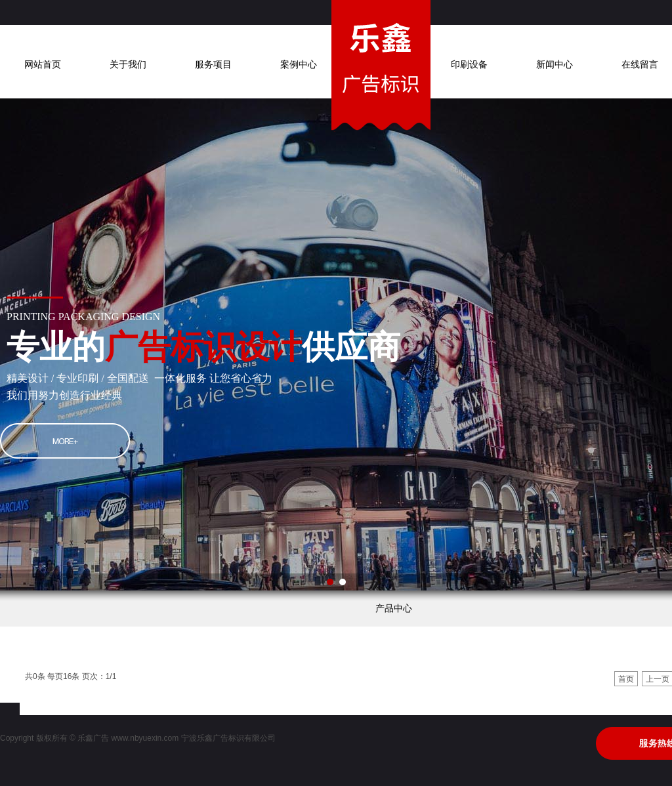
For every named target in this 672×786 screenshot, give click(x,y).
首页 (626, 679)
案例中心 (299, 65)
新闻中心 (555, 65)
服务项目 (213, 65)
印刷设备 (469, 65)
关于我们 (128, 65)
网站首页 (43, 65)
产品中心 (394, 608)
